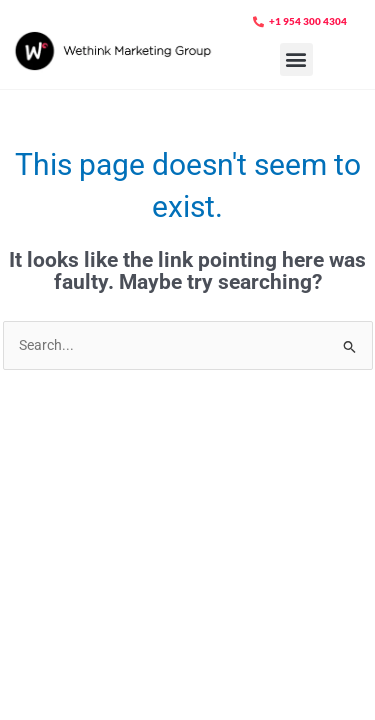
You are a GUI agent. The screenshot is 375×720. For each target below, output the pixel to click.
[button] (296, 59)
